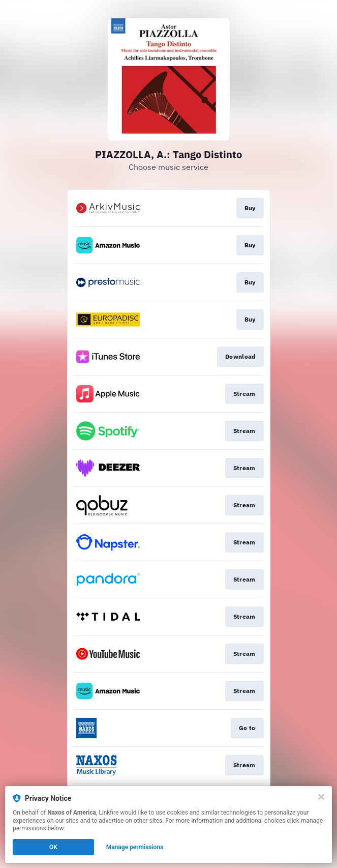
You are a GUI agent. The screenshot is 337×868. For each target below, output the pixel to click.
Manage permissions (135, 847)
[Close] (321, 797)
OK (53, 847)
